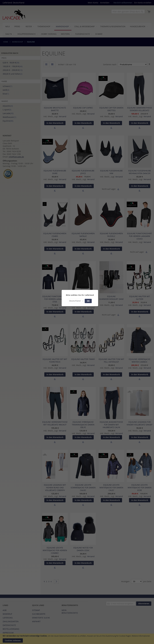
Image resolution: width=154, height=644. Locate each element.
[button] (76, 301)
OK (88, 301)
